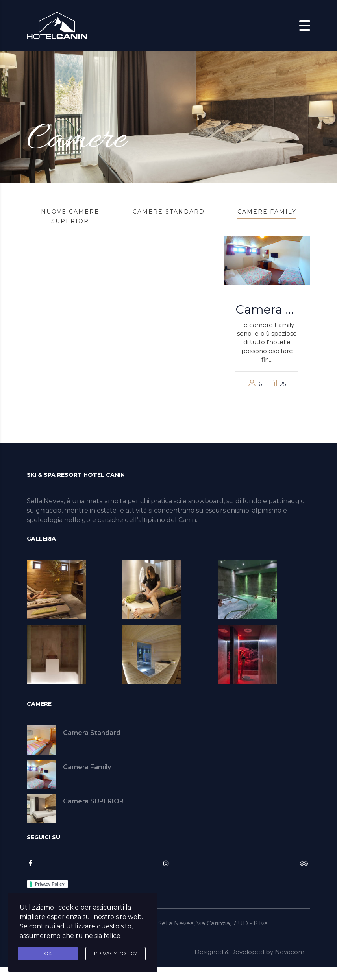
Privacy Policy (116, 953)
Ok (48, 953)
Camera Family (267, 309)
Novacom (290, 952)
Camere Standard (169, 212)
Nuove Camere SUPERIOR (70, 216)
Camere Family (267, 212)
